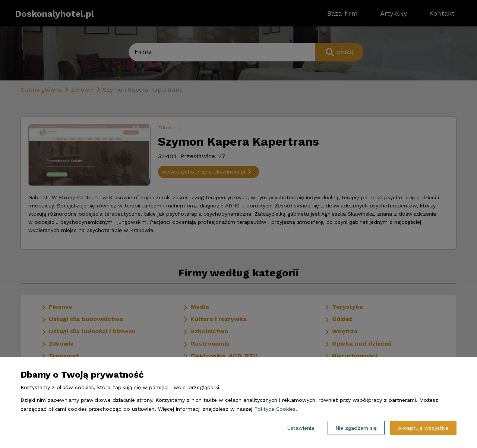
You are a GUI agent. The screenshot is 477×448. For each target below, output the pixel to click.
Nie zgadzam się (356, 428)
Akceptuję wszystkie (423, 428)
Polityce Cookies (275, 409)
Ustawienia (301, 428)
